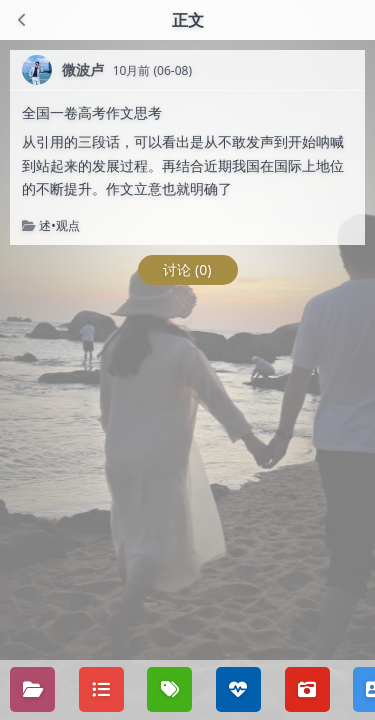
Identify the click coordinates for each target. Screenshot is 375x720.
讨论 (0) (187, 269)
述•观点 (59, 225)
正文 (188, 20)
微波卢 (83, 69)
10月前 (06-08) (152, 70)
